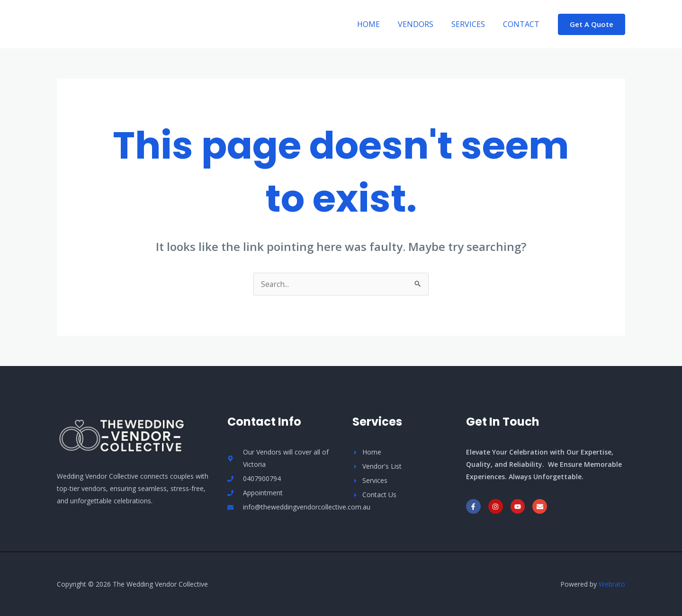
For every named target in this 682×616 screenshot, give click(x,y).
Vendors (423, 24)
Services (472, 24)
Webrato (612, 584)
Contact (523, 24)
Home (378, 24)
